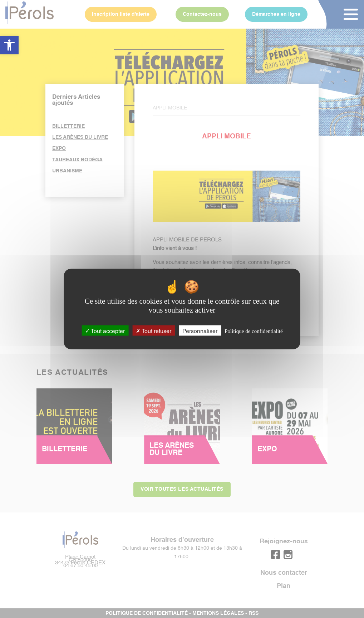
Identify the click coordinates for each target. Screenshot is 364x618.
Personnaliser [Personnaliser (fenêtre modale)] (200, 330)
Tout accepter (105, 330)
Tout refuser (154, 330)
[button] (9, 45)
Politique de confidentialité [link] (254, 331)
